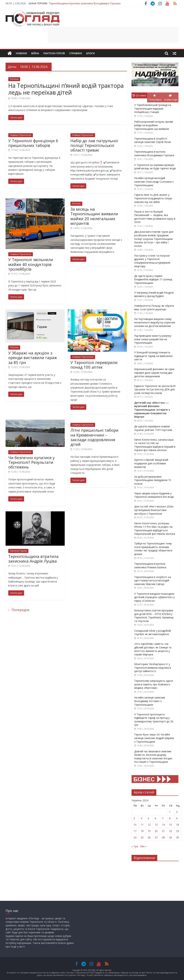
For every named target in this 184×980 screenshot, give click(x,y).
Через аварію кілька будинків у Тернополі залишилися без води (154, 495)
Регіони (14, 79)
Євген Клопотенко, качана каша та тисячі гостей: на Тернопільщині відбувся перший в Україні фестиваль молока (155, 445)
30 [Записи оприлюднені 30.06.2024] (178, 837)
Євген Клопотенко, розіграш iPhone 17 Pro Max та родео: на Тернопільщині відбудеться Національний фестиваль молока (155, 529)
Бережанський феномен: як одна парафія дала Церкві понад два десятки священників (154, 373)
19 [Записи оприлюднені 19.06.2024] (149, 831)
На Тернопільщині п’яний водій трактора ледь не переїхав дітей (66, 89)
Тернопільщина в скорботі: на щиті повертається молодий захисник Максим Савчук (153, 580)
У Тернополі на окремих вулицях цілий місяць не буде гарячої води (155, 167)
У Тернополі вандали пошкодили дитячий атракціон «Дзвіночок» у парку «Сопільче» (154, 597)
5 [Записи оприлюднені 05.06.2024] (148, 818)
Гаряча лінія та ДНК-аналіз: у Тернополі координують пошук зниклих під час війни (153, 198)
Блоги (90, 53)
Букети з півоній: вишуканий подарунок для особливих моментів (151, 463)
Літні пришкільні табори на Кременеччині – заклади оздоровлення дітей (94, 437)
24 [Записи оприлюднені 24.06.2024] (135, 837)
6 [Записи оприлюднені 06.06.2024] (155, 818)
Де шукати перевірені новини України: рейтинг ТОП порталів (153, 428)
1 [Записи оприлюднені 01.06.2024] (170, 812)
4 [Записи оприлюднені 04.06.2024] (141, 818)
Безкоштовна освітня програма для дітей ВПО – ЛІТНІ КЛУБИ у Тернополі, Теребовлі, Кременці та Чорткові (154, 616)
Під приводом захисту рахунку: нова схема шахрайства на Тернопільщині (153, 339)
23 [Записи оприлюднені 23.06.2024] (178, 831)
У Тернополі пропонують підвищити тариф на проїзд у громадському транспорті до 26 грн (154, 720)
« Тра (135, 846)
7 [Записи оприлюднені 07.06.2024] (163, 818)
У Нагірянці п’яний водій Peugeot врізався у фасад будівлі (154, 294)
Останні (139, 95)
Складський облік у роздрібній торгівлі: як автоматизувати (153, 632)
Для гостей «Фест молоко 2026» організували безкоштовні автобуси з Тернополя (154, 510)
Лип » (143, 846)
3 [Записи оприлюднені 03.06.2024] (134, 818)
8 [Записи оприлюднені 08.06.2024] (170, 818)
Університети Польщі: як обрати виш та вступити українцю (154, 307)
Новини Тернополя (21, 135)
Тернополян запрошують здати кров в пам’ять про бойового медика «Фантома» (154, 684)
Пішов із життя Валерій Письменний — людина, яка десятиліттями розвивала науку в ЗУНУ (155, 217)
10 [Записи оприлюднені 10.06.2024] (135, 825)
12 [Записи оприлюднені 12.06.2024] (149, 825)
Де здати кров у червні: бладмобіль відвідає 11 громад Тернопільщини (153, 279)
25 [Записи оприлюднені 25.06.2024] (142, 837)
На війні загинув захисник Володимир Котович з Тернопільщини (150, 701)
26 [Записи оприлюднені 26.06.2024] (149, 837)
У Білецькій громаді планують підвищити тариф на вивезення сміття (153, 356)
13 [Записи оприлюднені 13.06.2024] (156, 825)
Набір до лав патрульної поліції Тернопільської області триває (94, 145)
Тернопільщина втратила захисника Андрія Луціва (33, 559)
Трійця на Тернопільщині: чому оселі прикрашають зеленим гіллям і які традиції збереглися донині (153, 549)
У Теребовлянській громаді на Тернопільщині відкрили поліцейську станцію (153, 108)
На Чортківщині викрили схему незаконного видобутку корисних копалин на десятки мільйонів (155, 322)
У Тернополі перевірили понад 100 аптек (94, 365)
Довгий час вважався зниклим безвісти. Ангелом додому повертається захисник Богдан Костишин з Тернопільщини (153, 757)
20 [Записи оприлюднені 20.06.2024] (156, 831)
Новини (21, 53)
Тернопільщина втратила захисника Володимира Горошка (85, 3)
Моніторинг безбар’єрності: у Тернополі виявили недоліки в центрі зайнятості (153, 668)
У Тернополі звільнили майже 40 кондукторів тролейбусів (31, 264)
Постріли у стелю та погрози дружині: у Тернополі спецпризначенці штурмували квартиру (152, 261)
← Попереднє (18, 610)
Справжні (76, 53)
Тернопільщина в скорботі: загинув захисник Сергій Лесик (153, 140)
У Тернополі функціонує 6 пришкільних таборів (33, 143)
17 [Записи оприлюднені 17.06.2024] (135, 831)
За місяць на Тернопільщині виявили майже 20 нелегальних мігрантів (94, 216)
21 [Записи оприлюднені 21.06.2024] (163, 831)
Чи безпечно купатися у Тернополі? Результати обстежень (31, 462)
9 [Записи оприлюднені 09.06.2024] (177, 818)
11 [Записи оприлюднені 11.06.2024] (142, 825)
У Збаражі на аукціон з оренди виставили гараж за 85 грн (33, 358)
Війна (35, 53)
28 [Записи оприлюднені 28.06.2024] (163, 837)
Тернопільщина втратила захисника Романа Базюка (150, 566)
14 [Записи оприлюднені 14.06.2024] (163, 825)
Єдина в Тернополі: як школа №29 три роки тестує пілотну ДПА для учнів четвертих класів (155, 389)
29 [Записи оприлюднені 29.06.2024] (171, 837)
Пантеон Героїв (54, 53)
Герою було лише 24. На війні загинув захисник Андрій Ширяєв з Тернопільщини (154, 738)
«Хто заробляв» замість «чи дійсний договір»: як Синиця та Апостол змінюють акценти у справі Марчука (153, 649)
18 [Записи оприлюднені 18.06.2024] (142, 831)
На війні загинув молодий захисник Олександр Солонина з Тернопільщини (154, 182)
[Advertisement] (113, 35)
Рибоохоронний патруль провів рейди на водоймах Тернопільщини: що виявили (154, 125)
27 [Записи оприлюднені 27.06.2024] (156, 837)
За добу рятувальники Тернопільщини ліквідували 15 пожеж (153, 480)
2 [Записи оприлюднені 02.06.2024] (177, 812)
